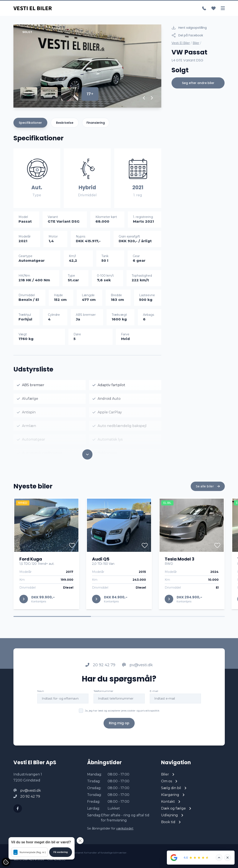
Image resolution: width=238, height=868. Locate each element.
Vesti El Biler (181, 43)
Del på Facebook (187, 35)
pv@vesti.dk (137, 674)
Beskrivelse (65, 123)
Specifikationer (30, 123)
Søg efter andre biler (198, 83)
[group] (87, 66)
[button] (144, 98)
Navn (41, 700)
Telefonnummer (103, 700)
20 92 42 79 (100, 674)
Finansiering (96, 123)
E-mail (154, 700)
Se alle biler (208, 495)
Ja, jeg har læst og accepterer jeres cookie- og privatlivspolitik (122, 719)
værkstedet (125, 828)
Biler (196, 43)
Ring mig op (119, 732)
